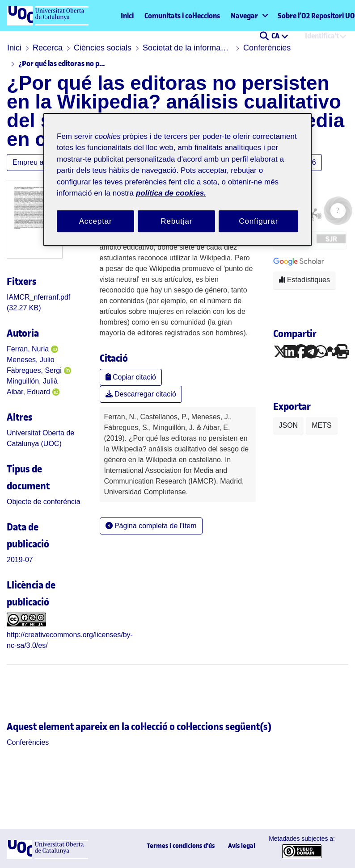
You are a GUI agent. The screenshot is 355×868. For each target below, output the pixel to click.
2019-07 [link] (20, 560)
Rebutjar (176, 221)
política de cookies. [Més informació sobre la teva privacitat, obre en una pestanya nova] (171, 193)
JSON (289, 425)
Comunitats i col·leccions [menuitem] (182, 16)
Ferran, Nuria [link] (28, 349)
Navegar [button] (244, 16)
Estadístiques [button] (305, 280)
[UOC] (47, 857)
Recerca (48, 48)
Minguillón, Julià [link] (32, 381)
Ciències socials (103, 48)
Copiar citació (131, 377)
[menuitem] (249, 16)
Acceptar (96, 221)
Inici (127, 16)
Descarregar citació (141, 394)
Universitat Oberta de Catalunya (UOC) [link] (40, 438)
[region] (177, 180)
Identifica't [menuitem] (322, 36)
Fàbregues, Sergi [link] (34, 370)
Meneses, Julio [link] (31, 360)
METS (321, 425)
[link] (44, 502)
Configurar (258, 221)
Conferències (267, 48)
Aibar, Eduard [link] (28, 392)
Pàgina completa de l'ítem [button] (151, 526)
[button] (264, 37)
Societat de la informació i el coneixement (187, 48)
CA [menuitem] (276, 36)
